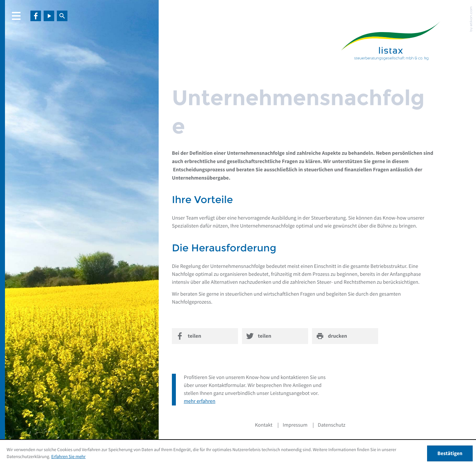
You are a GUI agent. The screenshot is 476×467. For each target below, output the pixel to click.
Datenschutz (332, 425)
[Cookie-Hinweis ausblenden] (450, 453)
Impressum (295, 425)
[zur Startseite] (391, 42)
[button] (18, 16)
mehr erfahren (199, 402)
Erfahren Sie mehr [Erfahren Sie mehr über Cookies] (68, 457)
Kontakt (264, 425)
